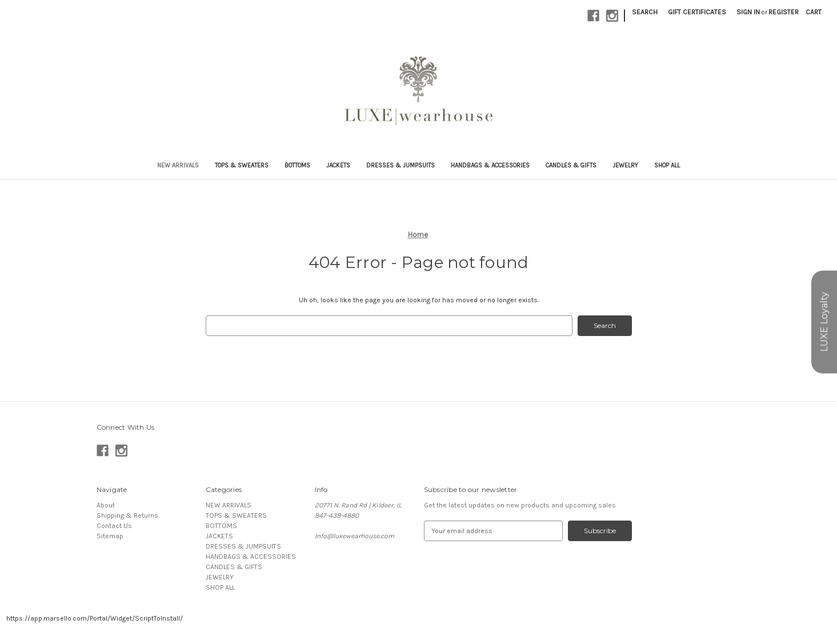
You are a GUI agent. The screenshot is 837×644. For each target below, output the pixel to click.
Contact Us (114, 526)
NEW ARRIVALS (178, 165)
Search (645, 12)
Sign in (748, 12)
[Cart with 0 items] (814, 12)
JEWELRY (625, 165)
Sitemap (110, 536)
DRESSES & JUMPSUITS (401, 165)
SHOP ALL (667, 165)
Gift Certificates (697, 12)
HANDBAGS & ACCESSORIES (490, 165)
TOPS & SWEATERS (242, 165)
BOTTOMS (297, 165)
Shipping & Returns (127, 515)
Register (784, 12)
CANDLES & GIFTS (571, 165)
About (106, 505)
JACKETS (338, 165)
